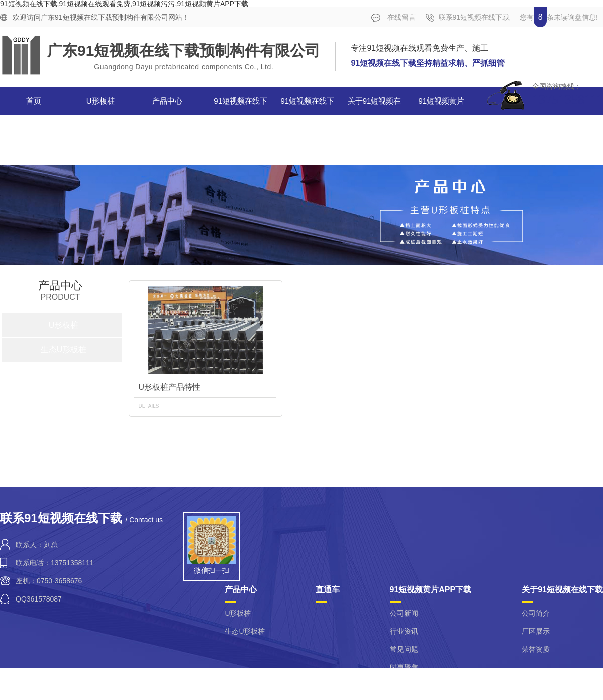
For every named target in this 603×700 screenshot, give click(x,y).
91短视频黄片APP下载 (439, 114)
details (148, 406)
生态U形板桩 (64, 349)
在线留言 (393, 17)
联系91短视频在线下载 (468, 17)
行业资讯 (404, 631)
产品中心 (167, 101)
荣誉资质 (536, 649)
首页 (34, 101)
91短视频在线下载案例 (240, 114)
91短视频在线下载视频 (308, 114)
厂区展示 (536, 631)
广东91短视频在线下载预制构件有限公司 (184, 51)
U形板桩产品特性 (169, 387)
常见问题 (404, 649)
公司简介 (536, 613)
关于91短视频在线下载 (375, 114)
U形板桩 (100, 101)
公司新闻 (404, 613)
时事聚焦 (404, 667)
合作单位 (569, 124)
